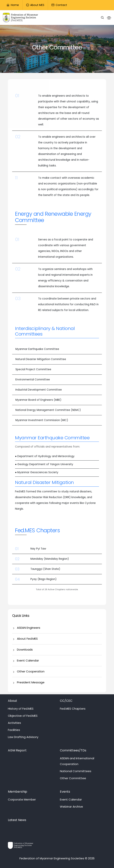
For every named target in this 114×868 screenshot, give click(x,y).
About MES (35, 5)
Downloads (25, 650)
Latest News (17, 820)
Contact (59, 5)
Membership (18, 792)
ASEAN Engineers (29, 628)
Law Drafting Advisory (23, 737)
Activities (14, 723)
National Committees (76, 771)
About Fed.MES (27, 639)
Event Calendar (28, 660)
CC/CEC (66, 701)
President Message (31, 682)
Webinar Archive (71, 807)
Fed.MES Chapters (73, 709)
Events (65, 792)
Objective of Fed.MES (23, 716)
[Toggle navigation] (109, 18)
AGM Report (17, 750)
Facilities (14, 730)
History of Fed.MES (21, 709)
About (13, 701)
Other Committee (73, 778)
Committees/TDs (73, 750)
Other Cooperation (31, 671)
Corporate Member (22, 799)
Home (13, 5)
